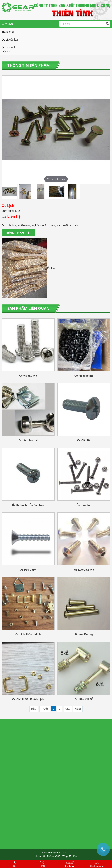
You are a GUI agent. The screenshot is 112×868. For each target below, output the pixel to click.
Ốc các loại (8, 48)
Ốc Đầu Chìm (28, 570)
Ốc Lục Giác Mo (84, 570)
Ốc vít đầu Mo (28, 376)
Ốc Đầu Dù (84, 440)
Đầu (34, 709)
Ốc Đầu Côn (84, 505)
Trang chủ (8, 32)
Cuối (78, 709)
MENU (7, 24)
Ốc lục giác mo (84, 376)
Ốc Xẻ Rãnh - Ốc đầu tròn (28, 505)
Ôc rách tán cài (28, 440)
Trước (45, 709)
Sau (68, 709)
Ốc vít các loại (10, 40)
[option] (56, 130)
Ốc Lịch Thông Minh (28, 634)
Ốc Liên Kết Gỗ (84, 699)
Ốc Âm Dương (84, 634)
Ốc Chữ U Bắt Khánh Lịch (28, 699)
